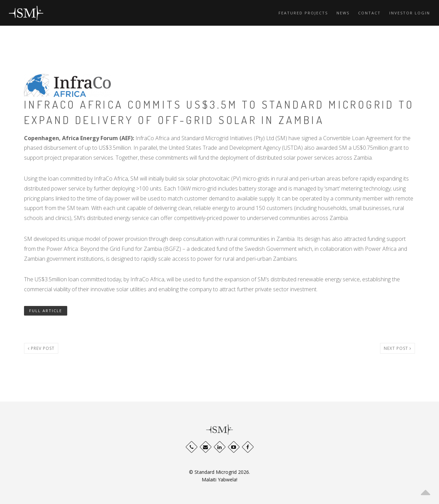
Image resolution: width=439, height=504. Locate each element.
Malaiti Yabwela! (219, 480)
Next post (398, 348)
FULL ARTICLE (46, 311)
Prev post (41, 348)
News (343, 13)
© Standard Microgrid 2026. (219, 472)
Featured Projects (303, 13)
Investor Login (410, 13)
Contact (369, 13)
